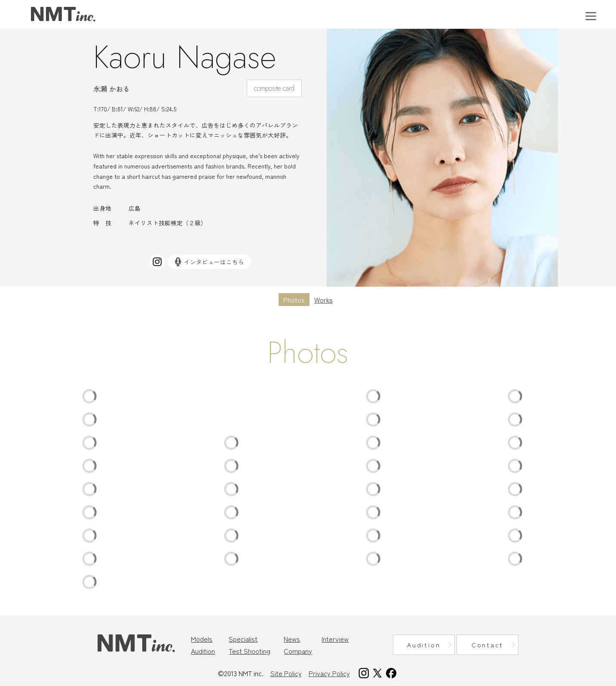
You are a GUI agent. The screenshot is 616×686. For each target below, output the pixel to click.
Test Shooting (250, 651)
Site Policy (286, 673)
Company (298, 651)
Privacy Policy (329, 673)
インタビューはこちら (210, 262)
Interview (335, 639)
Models (202, 639)
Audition (203, 651)
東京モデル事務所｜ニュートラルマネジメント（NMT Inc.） (63, 14)
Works (323, 300)
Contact (487, 645)
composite (267, 88)
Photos (294, 300)
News (292, 639)
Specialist (243, 639)
